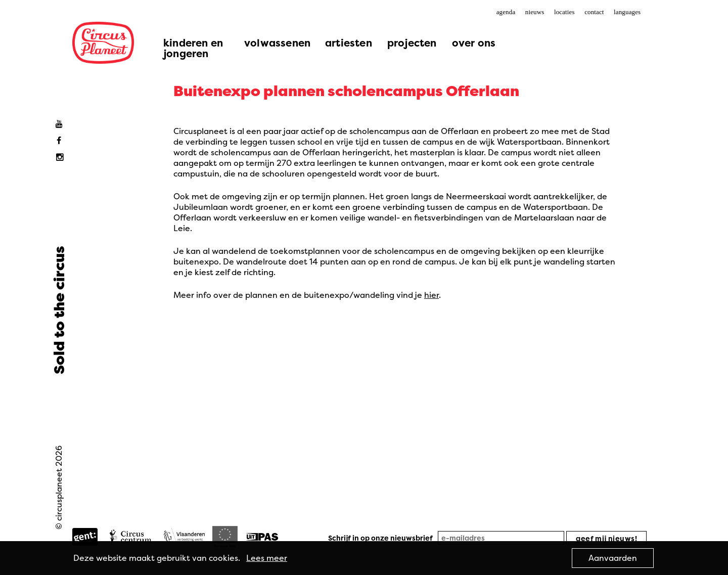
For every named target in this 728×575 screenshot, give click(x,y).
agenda (506, 12)
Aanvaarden (613, 558)
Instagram (61, 158)
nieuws (535, 12)
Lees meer (267, 558)
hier (431, 295)
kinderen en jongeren (193, 48)
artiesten (349, 43)
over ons (474, 43)
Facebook (61, 141)
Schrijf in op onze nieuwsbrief (380, 538)
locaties (564, 12)
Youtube (61, 124)
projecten (412, 43)
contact (594, 12)
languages (627, 12)
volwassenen (277, 43)
